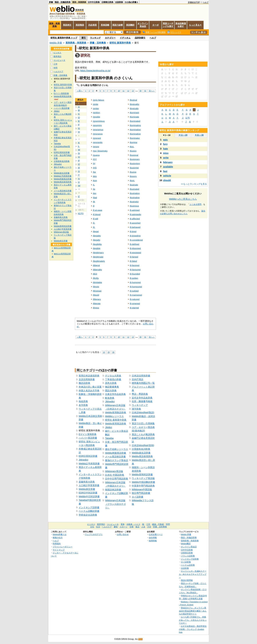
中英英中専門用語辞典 (143, 486)
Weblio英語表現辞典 (142, 456)
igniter (96, 108)
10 (119, 91)
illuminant (134, 113)
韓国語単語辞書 (113, 490)
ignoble (96, 117)
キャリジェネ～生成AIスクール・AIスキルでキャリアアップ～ (193, 574)
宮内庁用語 (138, 379)
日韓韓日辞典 (107, 2)
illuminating (135, 125)
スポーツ (124, 527)
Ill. (94, 227)
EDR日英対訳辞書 (88, 456)
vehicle (167, 176)
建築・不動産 (158, 524)
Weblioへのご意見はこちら (183, 199)
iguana (96, 155)
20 (109, 352)
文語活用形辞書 (87, 379)
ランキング (95, 38)
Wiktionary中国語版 (142, 489)
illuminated (135, 121)
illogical (133, 100)
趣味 (116, 527)
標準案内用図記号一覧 (143, 383)
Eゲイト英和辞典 (88, 434)
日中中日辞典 (94, 2)
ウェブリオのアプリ (94, 534)
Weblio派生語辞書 (141, 453)
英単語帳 (105, 25)
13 (133, 91)
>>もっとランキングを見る (194, 184)
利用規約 (57, 544)
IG (79, 128)
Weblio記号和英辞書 (89, 464)
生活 (98, 527)
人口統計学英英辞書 (89, 485)
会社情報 (153, 537)
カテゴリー (110, 38)
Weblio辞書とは (60, 534)
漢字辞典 (136, 409)
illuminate (134, 117)
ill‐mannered (136, 295)
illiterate (97, 303)
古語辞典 (119, 2)
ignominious (99, 121)
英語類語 (80, 25)
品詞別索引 (140, 38)
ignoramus (98, 130)
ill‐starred (134, 308)
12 (128, 91)
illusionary (135, 159)
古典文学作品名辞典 (115, 394)
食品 (137, 527)
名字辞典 (83, 405)
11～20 (183, 135)
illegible (97, 248)
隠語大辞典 (111, 391)
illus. (132, 147)
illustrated (135, 189)
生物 (131, 527)
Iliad (95, 198)
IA (79, 107)
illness (96, 308)
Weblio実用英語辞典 (116, 424)
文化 (92, 527)
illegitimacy (98, 253)
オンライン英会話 (143, 25)
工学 (55, 64)
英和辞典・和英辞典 (76, 43)
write (166, 158)
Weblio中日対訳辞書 (89, 496)
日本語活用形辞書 (141, 376)
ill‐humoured (136, 287)
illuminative (135, 134)
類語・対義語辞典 (63, 2)
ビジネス (57, 53)
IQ (79, 164)
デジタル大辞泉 (113, 376)
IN (79, 153)
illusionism (135, 163)
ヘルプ (206, 2)
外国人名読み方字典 (89, 391)
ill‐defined (135, 244)
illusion (133, 151)
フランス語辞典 (188, 556)
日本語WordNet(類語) (143, 412)
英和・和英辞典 (79, 2)
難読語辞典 (84, 383)
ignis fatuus (99, 100)
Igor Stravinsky (100, 151)
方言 (149, 527)
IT (79, 175)
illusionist (134, 168)
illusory (133, 176)
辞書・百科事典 (98, 43)
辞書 (51, 2)
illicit (95, 274)
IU (79, 179)
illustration (135, 193)
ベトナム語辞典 (188, 565)
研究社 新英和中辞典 (120, 43)
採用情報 (153, 541)
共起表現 (92, 25)
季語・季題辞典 (140, 394)
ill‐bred (133, 231)
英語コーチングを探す (168, 25)
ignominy (97, 125)
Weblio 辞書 (56, 43)
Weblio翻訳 (186, 544)
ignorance (98, 134)
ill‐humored (135, 282)
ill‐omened (135, 303)
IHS (95, 168)
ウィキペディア (140, 405)
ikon (95, 181)
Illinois (96, 287)
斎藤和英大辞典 (87, 482)
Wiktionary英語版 (114, 471)
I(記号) (81, 214)
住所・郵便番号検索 (142, 401)
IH (79, 132)
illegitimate (98, 257)
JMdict (109, 427)
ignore (96, 147)
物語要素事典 (112, 387)
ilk (94, 202)
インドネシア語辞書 (89, 507)
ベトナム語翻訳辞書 (89, 511)
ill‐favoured (135, 270)
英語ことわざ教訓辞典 (143, 434)
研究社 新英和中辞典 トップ (64, 38)
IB (79, 110)
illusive (133, 172)
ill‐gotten (134, 278)
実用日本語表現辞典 (89, 376)
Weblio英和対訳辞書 (142, 475)
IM (79, 150)
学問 (55, 68)
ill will (95, 219)
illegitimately (99, 261)
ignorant (97, 138)
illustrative (135, 198)
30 (141, 91)
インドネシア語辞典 (190, 559)
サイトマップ (59, 550)
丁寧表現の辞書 (113, 379)
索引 (84, 38)
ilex (95, 193)
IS (79, 171)
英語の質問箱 (187, 580)
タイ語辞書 (138, 497)
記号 (188, 118)
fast (165, 171)
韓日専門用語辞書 (141, 493)
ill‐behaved (135, 227)
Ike (94, 172)
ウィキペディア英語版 (143, 478)
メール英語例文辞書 (115, 457)
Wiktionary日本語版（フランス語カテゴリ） (115, 504)
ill (94, 206)
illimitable (97, 282)
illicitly (96, 278)
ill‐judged (134, 291)
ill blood (97, 214)
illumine (134, 142)
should (167, 180)
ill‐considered (136, 240)
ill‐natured (135, 299)
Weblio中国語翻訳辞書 (143, 482)
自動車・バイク (133, 524)
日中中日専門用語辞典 (117, 479)
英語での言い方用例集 (143, 423)
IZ (79, 196)
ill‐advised (135, 210)
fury (165, 144)
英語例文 (67, 25)
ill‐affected (135, 219)
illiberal (96, 265)
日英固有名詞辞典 (141, 449)
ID (79, 118)
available (168, 167)
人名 (143, 527)
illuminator (135, 138)
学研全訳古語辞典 (88, 515)
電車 (123, 524)
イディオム (125, 38)
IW (79, 186)
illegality (97, 236)
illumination (135, 130)
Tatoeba (109, 438)
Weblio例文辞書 (87, 489)
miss (166, 153)
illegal (96, 231)
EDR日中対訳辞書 (88, 493)
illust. (132, 181)
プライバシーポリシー (63, 547)
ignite (96, 104)
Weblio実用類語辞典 (116, 412)
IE (79, 121)
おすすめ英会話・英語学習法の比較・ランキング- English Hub (193, 629)
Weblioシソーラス (114, 416)
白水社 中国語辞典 (115, 475)
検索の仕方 (58, 537)
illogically (134, 108)
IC (79, 114)
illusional (134, 155)
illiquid (96, 295)
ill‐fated (133, 261)
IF (79, 125)
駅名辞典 (110, 398)
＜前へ (80, 91)
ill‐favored (135, 265)
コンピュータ (59, 60)
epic (165, 140)
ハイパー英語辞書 (88, 438)
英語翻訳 (130, 25)
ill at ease (98, 210)
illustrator (134, 202)
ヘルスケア (58, 72)
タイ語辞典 (186, 562)
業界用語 (57, 56)
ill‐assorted (135, 223)
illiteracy (97, 299)
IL (79, 146)
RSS (141, 639)
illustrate (134, 185)
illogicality (135, 104)
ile (94, 189)
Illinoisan (97, 291)
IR (79, 168)
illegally (97, 240)
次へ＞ (152, 91)
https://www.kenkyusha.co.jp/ (95, 71)
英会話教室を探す (181, 25)
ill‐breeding (135, 236)
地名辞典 (83, 401)
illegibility (97, 244)
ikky (95, 176)
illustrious (134, 206)
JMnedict (83, 460)
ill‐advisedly (136, 214)
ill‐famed (134, 257)
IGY (95, 159)
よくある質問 (195, 204)
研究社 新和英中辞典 (116, 420)
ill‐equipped (135, 253)
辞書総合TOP (194, 2)
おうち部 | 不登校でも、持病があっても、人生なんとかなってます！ (193, 620)
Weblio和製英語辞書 (116, 453)
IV (79, 182)
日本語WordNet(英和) (143, 445)
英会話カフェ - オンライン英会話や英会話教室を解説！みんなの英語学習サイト (193, 611)
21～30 (199, 135)
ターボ (155, 25)
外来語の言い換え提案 (90, 387)
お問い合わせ (123, 534)
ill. (94, 223)
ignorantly (98, 142)
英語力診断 (118, 25)
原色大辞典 (111, 383)
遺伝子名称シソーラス (117, 449)
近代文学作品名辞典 (142, 398)
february (168, 162)
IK (79, 143)
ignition (96, 113)
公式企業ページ (156, 534)
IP (79, 161)
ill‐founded (135, 274)
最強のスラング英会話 (117, 460)
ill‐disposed (135, 248)
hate (166, 149)
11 (124, 91)
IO (79, 157)
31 (145, 91)
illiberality (97, 270)
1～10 (166, 135)
